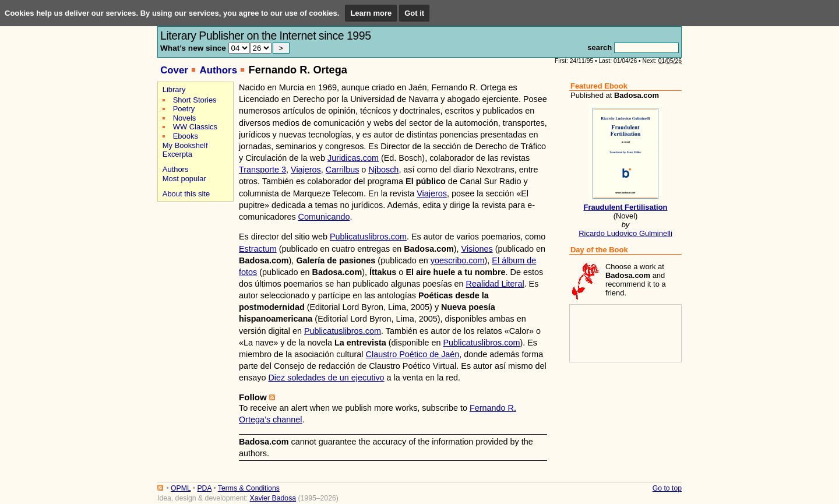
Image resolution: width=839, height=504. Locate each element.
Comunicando (324, 217)
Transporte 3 (262, 170)
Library (174, 89)
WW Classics (195, 127)
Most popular (184, 179)
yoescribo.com (458, 260)
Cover (174, 70)
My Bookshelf (185, 145)
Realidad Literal (495, 284)
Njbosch (383, 170)
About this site (186, 194)
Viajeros (306, 170)
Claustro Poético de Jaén (413, 354)
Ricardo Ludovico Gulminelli (625, 233)
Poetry (184, 109)
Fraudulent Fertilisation (626, 207)
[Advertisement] (194, 246)
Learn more (371, 13)
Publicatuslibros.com (368, 237)
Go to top (667, 488)
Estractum (258, 249)
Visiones (477, 249)
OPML (181, 488)
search (600, 47)
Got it (414, 13)
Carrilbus (343, 170)
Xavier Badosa (273, 498)
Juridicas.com (353, 158)
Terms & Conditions (249, 488)
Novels (185, 118)
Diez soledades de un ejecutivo (326, 378)
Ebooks (186, 136)
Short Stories (195, 100)
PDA (204, 488)
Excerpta (177, 154)
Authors (218, 70)
